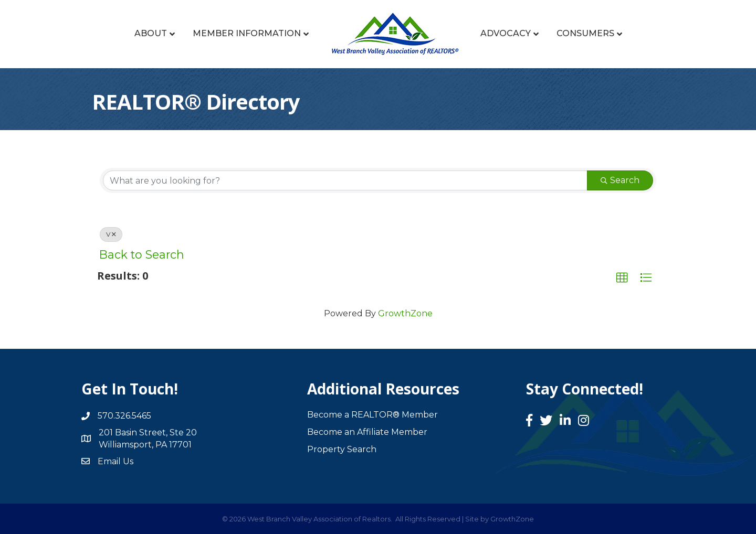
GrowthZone (405, 313)
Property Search (342, 449)
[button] (622, 278)
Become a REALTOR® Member (372, 415)
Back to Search (142, 254)
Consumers (585, 33)
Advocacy (506, 33)
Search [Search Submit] (620, 180)
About (151, 33)
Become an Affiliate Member (367, 432)
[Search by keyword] (345, 180)
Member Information (247, 33)
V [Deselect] (111, 234)
